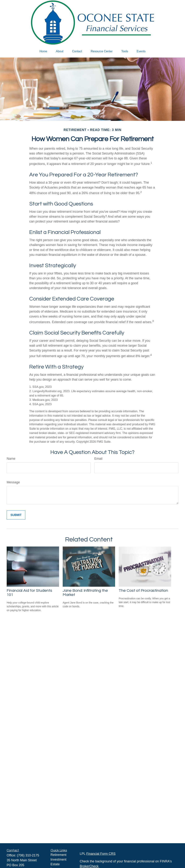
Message (13, 482)
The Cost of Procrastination (143, 591)
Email (98, 459)
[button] (43, 51)
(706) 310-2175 (28, 855)
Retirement (59, 855)
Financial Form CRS (101, 854)
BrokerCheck (89, 866)
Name (11, 459)
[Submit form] (16, 515)
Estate (55, 864)
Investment (59, 859)
